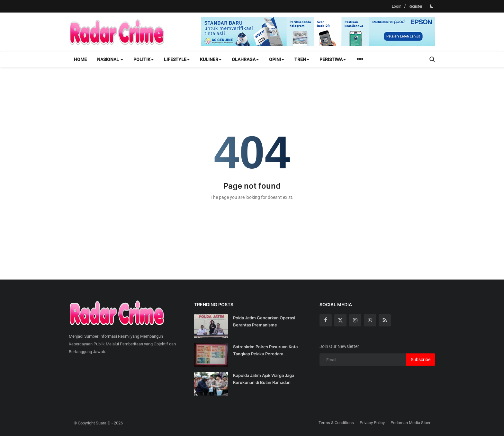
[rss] (385, 320)
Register (415, 6)
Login (397, 6)
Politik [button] (144, 59)
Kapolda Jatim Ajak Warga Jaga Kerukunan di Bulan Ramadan (264, 379)
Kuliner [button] (211, 59)
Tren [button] (302, 59)
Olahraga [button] (245, 59)
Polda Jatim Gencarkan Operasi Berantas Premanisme (264, 321)
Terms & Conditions (336, 423)
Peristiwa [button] (333, 59)
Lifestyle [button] (177, 59)
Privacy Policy (372, 423)
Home (80, 59)
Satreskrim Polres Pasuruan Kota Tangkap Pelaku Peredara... (265, 350)
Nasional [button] (110, 59)
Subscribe (421, 360)
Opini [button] (277, 59)
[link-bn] (318, 32)
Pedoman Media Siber (410, 423)
